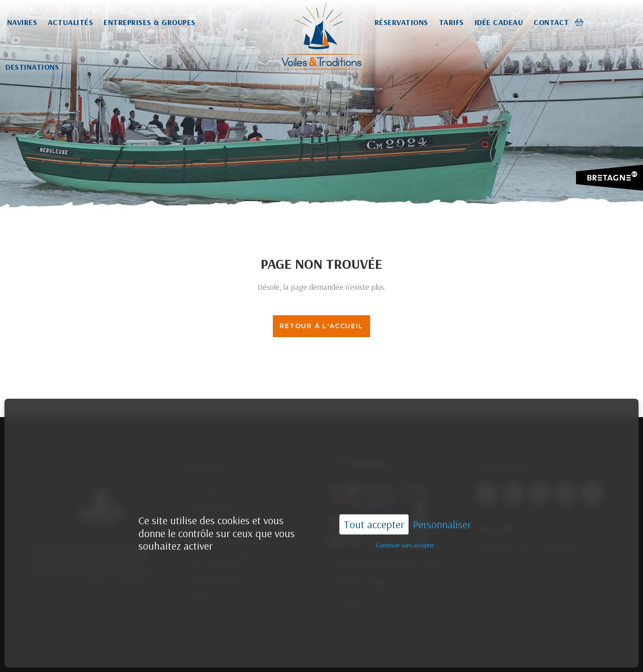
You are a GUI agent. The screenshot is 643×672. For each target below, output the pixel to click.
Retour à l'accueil (321, 326)
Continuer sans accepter (405, 526)
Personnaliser (442, 506)
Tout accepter (374, 506)
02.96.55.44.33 (370, 655)
